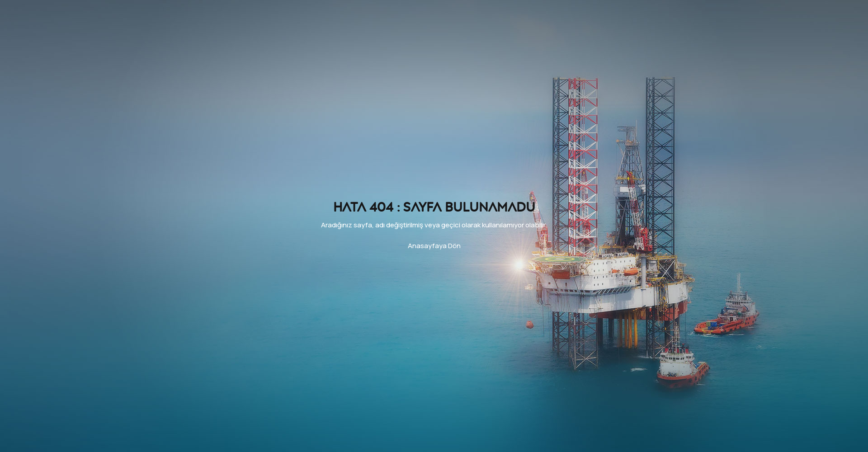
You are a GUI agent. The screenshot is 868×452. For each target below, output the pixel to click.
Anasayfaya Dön (434, 246)
